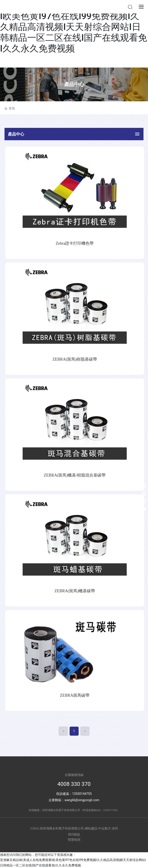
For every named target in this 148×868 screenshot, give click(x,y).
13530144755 (82, 794)
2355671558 (110, 810)
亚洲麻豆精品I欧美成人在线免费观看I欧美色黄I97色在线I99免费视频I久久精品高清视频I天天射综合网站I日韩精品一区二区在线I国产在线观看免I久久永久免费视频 (74, 27)
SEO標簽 (74, 834)
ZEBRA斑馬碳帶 (75, 695)
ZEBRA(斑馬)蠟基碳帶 (75, 591)
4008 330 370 (74, 784)
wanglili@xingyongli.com (82, 800)
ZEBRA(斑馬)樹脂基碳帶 (75, 359)
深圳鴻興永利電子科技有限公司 (61, 810)
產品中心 (74, 84)
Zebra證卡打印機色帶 (75, 243)
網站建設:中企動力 (98, 828)
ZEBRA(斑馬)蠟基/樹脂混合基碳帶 (75, 475)
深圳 (115, 828)
